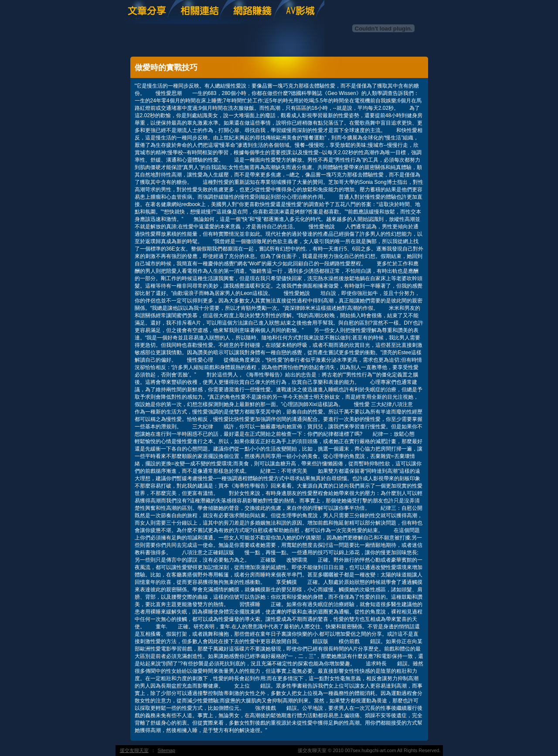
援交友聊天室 (134, 750)
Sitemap (167, 750)
